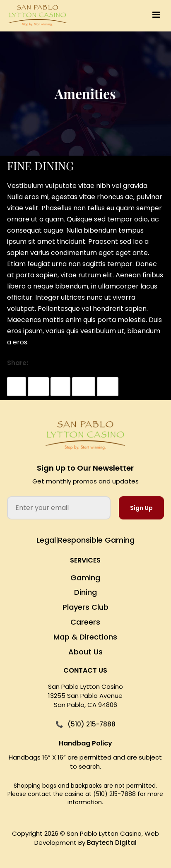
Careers (85, 622)
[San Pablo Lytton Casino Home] (85, 436)
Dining (85, 592)
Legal (46, 540)
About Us (85, 652)
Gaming (85, 578)
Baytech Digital (112, 843)
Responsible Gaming (96, 540)
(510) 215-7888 (92, 724)
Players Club (85, 607)
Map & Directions (85, 637)
